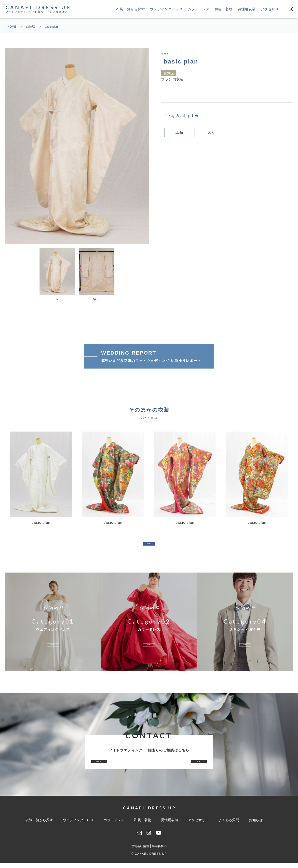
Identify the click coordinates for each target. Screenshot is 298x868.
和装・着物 (224, 9)
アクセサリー (272, 9)
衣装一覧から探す (130, 9)
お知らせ (256, 825)
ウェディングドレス (166, 9)
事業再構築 (159, 851)
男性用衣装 (247, 9)
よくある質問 (229, 825)
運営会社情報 (140, 851)
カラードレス (199, 9)
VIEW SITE (118, 767)
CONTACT (180, 767)
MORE (149, 546)
